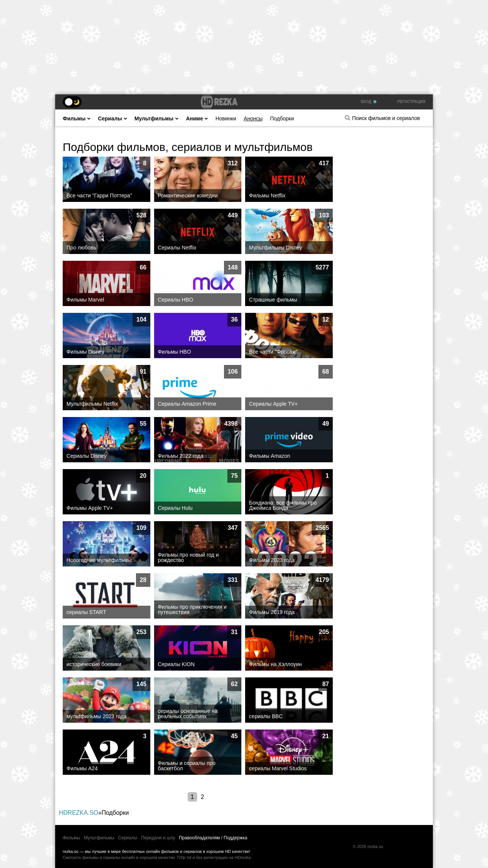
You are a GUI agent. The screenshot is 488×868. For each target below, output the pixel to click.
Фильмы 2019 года (272, 612)
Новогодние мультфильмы (99, 560)
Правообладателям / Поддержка (213, 838)
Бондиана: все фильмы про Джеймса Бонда (283, 505)
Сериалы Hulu (175, 508)
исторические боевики (94, 664)
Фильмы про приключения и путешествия (192, 609)
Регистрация (411, 102)
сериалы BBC (266, 716)
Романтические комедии (188, 195)
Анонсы (253, 119)
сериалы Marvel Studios (278, 768)
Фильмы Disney (85, 352)
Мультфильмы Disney (275, 248)
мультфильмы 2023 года (97, 716)
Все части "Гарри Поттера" (99, 195)
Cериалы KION (176, 664)
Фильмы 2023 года (272, 560)
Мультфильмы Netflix (92, 404)
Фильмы (76, 119)
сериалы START (86, 612)
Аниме (197, 119)
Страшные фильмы (273, 300)
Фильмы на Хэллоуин (275, 664)
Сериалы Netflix (177, 248)
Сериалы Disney (86, 456)
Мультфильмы (156, 119)
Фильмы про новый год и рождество (188, 557)
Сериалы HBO (176, 300)
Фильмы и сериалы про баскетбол (187, 766)
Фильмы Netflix (267, 195)
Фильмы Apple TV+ (90, 508)
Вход (369, 102)
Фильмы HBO (175, 352)
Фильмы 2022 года (181, 456)
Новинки (226, 119)
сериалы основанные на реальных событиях (188, 714)
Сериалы (112, 119)
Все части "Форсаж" (273, 352)
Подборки (282, 119)
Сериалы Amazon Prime (187, 404)
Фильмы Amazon (269, 456)
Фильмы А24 (82, 768)
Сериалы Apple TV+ (273, 404)
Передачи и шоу (158, 838)
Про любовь (81, 248)
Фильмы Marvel (85, 300)
